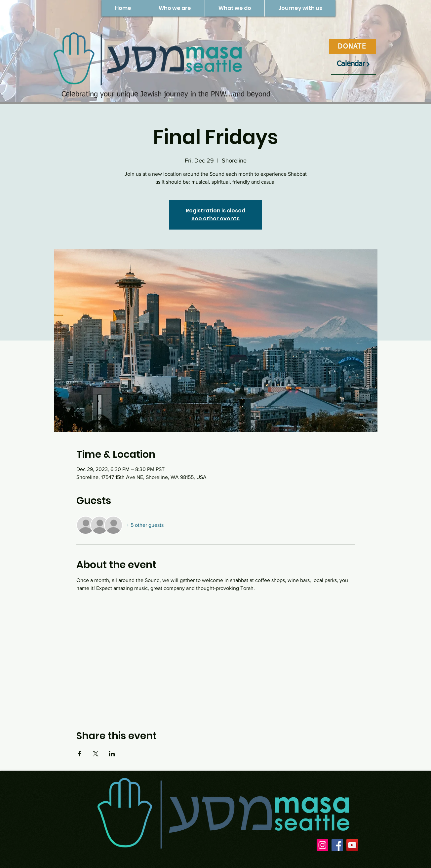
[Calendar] (354, 64)
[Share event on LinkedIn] (112, 754)
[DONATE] (353, 46)
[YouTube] (352, 845)
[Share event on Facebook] (79, 754)
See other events (215, 218)
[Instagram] (322, 845)
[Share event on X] (96, 754)
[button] (175, 8)
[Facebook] (337, 845)
